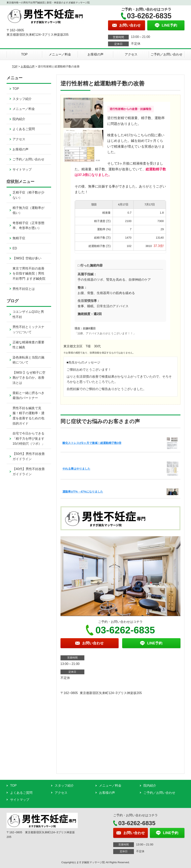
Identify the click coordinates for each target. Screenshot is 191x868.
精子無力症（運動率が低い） (28, 210)
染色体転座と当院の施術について (28, 360)
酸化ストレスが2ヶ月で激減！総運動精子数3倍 (92, 443)
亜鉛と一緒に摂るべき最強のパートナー (28, 395)
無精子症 (19, 238)
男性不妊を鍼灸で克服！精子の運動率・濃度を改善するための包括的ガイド (28, 416)
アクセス (131, 54)
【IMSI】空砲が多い (27, 258)
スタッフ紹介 (22, 99)
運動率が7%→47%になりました (83, 492)
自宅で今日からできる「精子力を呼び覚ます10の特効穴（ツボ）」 (29, 438)
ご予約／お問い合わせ (167, 54)
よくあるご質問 (24, 129)
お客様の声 (95, 54)
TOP (24, 54)
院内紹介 (19, 119)
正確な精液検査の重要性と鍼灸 (28, 345)
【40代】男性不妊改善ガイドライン (29, 472)
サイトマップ (22, 169)
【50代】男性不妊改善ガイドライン (29, 456)
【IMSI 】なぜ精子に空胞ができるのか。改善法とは (29, 378)
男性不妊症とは (24, 289)
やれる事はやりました (76, 469)
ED (15, 248)
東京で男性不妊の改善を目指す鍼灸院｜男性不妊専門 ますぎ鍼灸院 (29, 274)
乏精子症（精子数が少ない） (28, 195)
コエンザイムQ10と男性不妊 (28, 314)
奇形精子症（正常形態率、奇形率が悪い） (28, 226)
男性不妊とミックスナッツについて (28, 329)
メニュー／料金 (60, 54)
